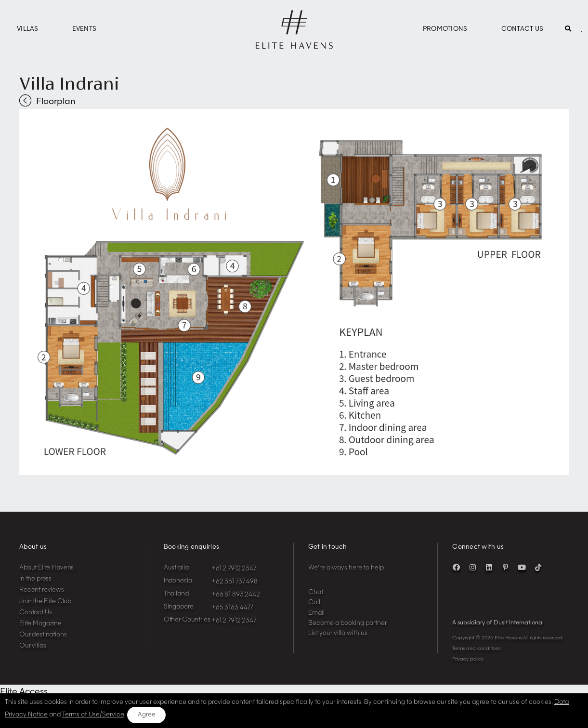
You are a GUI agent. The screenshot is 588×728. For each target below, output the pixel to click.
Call (314, 602)
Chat (316, 592)
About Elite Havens (46, 568)
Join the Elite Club (45, 602)
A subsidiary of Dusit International (498, 623)
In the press (35, 579)
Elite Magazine (40, 624)
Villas (28, 29)
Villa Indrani (69, 83)
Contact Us (523, 29)
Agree (147, 715)
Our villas (33, 646)
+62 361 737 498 (235, 582)
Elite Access (24, 692)
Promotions (445, 29)
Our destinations (43, 635)
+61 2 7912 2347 (234, 569)
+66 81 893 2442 (236, 595)
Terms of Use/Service (93, 715)
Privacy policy (468, 659)
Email (316, 613)
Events (85, 29)
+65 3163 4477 (232, 608)
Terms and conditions (476, 649)
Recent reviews (42, 590)
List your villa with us (338, 633)
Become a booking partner (347, 623)
